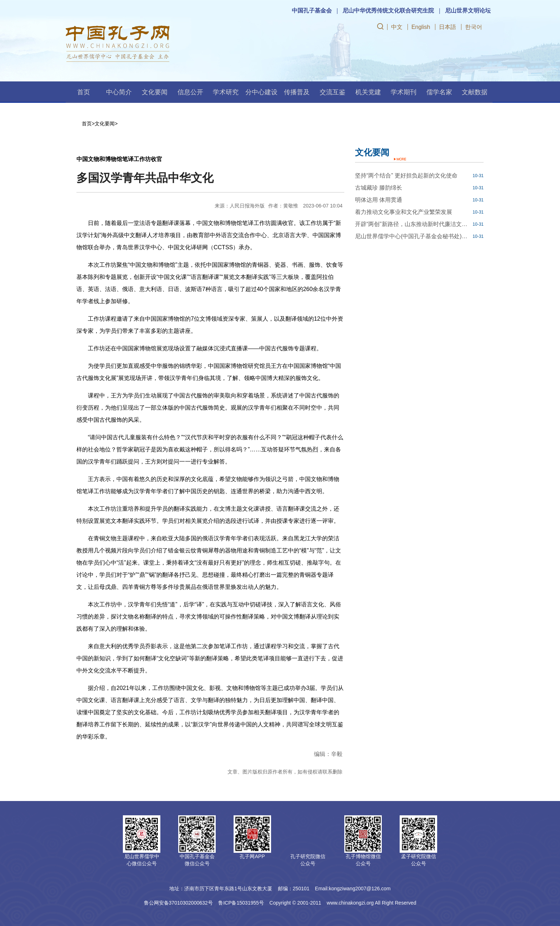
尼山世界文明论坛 (468, 11)
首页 (84, 92)
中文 (397, 27)
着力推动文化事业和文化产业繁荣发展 (404, 212)
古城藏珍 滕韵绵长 (379, 188)
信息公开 (190, 92)
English (421, 27)
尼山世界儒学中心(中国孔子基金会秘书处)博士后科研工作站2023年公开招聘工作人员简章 (413, 236)
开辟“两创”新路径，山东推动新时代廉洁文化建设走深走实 (413, 224)
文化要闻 (155, 92)
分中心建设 (261, 92)
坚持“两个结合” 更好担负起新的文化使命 (406, 176)
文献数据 (475, 92)
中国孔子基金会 (312, 11)
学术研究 (226, 92)
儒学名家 (439, 92)
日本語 (447, 27)
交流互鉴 (332, 92)
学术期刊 (404, 92)
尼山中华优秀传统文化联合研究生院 (388, 11)
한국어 (474, 27)
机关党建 (368, 92)
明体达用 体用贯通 (379, 200)
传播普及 (297, 92)
